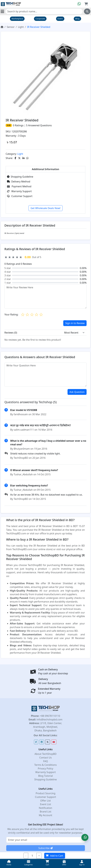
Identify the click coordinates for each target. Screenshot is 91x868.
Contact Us (45, 758)
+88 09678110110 (50, 716)
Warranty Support (19, 191)
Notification (46, 808)
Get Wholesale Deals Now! (45, 208)
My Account (46, 815)
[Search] (44, 11)
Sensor (11, 27)
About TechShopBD (45, 754)
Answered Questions (39, 125)
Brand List (46, 812)
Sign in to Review (75, 323)
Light (21, 27)
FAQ (45, 761)
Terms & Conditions (45, 765)
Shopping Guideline (20, 177)
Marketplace (17, 19)
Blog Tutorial (46, 776)
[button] (85, 837)
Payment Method (19, 186)
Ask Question (77, 392)
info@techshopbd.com (49, 720)
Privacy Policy (45, 768)
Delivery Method (19, 182)
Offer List (45, 801)
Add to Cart (55, 856)
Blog (77, 19)
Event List (46, 804)
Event (60, 19)
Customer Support (20, 196)
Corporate (40, 19)
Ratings (19, 125)
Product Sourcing (45, 793)
